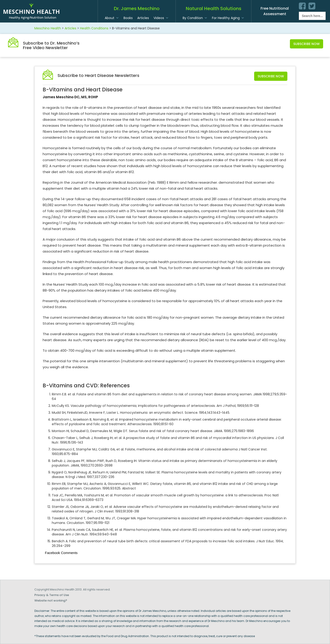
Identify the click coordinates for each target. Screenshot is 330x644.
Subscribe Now (307, 44)
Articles (143, 18)
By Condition (193, 18)
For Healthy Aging (226, 18)
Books (128, 18)
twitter (312, 6)
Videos (159, 18)
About (110, 18)
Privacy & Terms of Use (52, 595)
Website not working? (51, 600)
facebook (302, 6)
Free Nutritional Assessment (275, 11)
